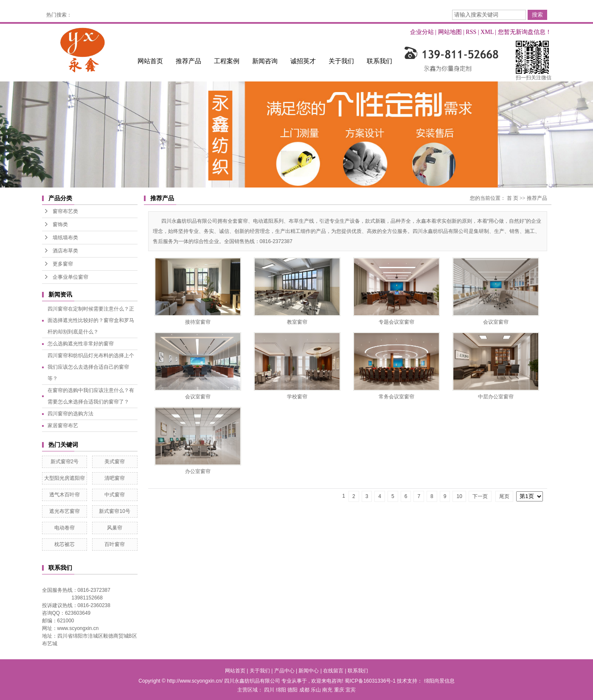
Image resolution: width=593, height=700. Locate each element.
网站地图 (450, 32)
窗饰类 (60, 224)
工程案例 (227, 61)
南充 (327, 690)
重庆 (339, 690)
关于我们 (341, 61)
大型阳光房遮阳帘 (65, 478)
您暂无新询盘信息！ (525, 32)
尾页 (504, 496)
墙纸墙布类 (65, 238)
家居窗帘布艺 (63, 426)
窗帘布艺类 (65, 211)
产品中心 (284, 671)
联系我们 (379, 61)
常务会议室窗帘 (396, 397)
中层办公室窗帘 (496, 397)
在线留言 (333, 671)
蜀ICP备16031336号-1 (370, 681)
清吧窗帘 (115, 478)
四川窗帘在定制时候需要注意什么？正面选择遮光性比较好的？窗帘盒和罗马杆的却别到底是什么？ (91, 320)
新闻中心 (309, 671)
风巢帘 (115, 528)
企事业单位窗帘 (70, 277)
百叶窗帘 (115, 544)
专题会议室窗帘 (396, 322)
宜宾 (351, 690)
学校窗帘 (297, 397)
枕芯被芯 (65, 544)
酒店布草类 (65, 251)
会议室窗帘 (496, 322)
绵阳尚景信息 (439, 681)
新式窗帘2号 (65, 462)
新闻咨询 (265, 61)
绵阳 (281, 690)
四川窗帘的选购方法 (70, 414)
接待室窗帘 (198, 322)
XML (487, 32)
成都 (304, 690)
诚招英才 (303, 61)
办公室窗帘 (198, 471)
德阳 (292, 690)
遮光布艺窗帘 (65, 511)
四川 (269, 690)
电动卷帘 (65, 528)
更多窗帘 (63, 264)
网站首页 (150, 61)
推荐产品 (188, 61)
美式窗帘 (115, 462)
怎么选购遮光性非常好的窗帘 (81, 344)
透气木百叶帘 (65, 495)
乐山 (316, 690)
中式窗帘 (115, 495)
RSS (471, 32)
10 (459, 496)
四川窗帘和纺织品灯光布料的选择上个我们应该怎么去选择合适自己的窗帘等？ (91, 367)
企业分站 (422, 32)
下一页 (480, 496)
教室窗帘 (297, 322)
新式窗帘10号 (114, 511)
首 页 (513, 198)
